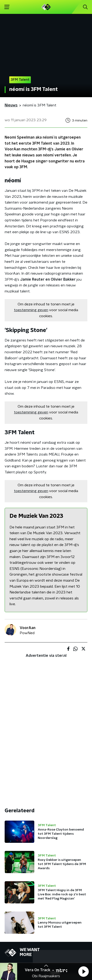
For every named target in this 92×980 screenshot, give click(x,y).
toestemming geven (31, 310)
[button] (83, 971)
